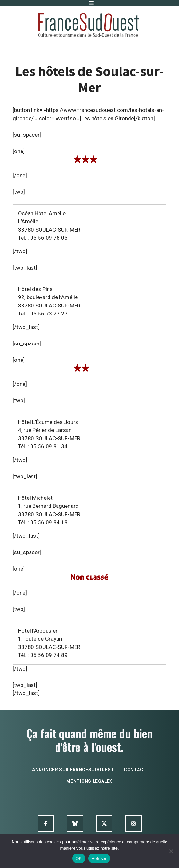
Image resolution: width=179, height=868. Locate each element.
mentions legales (90, 781)
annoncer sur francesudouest (73, 770)
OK (79, 859)
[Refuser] (171, 851)
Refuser (99, 859)
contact (135, 770)
